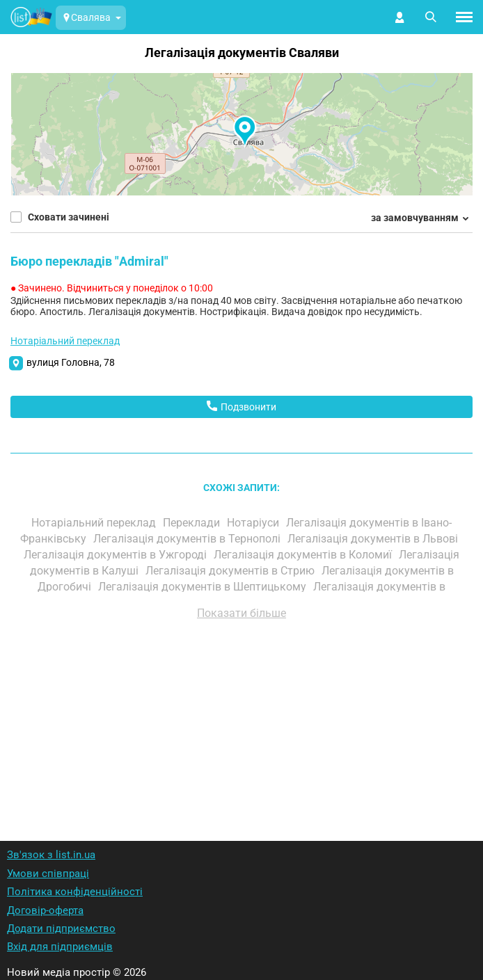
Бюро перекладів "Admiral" (89, 261)
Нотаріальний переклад (65, 341)
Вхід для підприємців (60, 947)
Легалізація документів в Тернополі (188, 539)
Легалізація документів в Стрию (231, 571)
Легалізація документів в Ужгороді (117, 555)
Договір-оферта (45, 910)
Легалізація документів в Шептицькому (204, 587)
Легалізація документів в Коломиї (304, 555)
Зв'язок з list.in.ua (51, 855)
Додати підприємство (61, 929)
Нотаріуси (254, 523)
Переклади (193, 523)
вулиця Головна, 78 (71, 362)
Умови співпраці (48, 874)
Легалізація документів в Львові (374, 539)
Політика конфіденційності (75, 892)
